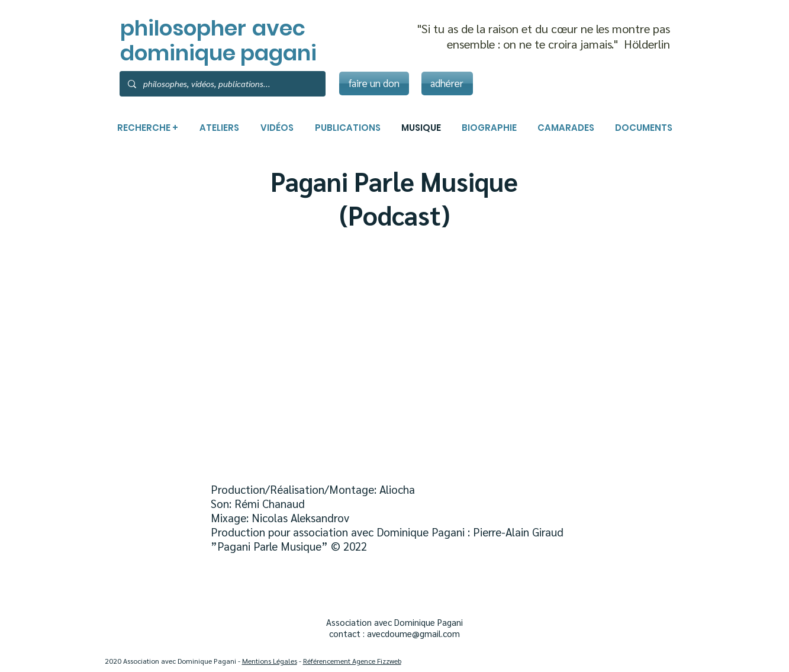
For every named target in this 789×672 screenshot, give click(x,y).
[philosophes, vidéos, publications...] (222, 84)
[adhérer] (447, 83)
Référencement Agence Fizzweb (352, 661)
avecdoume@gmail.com (413, 633)
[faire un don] (374, 83)
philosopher (183, 28)
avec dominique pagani (218, 41)
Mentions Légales (270, 661)
